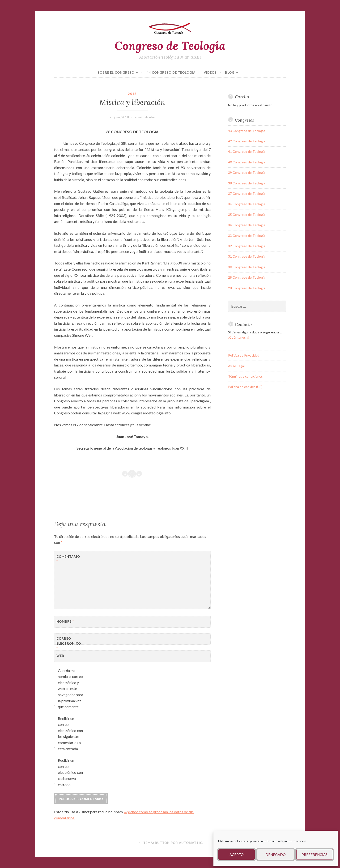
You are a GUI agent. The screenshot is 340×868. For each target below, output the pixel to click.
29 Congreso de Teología (247, 277)
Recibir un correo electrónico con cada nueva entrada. (70, 772)
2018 (132, 94)
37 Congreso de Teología (247, 194)
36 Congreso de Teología (247, 204)
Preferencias (314, 855)
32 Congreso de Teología (247, 246)
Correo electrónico (68, 643)
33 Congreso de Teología (247, 236)
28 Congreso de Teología (247, 288)
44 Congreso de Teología (171, 72)
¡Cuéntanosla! (239, 337)
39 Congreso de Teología (247, 172)
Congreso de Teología (170, 46)
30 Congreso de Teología (247, 267)
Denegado (276, 855)
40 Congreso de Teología (247, 162)
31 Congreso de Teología (247, 256)
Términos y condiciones (245, 376)
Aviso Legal (236, 366)
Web (60, 656)
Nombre (65, 621)
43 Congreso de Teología (247, 131)
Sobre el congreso (116, 72)
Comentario (68, 559)
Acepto (237, 855)
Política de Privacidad (244, 355)
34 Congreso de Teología (247, 225)
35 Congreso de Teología (247, 215)
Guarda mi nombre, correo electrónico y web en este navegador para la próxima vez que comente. (70, 689)
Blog (230, 72)
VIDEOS (210, 72)
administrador (145, 117)
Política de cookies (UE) (245, 387)
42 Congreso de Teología (247, 141)
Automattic (191, 843)
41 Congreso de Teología (247, 151)
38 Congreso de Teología (247, 183)
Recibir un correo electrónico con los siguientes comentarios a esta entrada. (70, 734)
